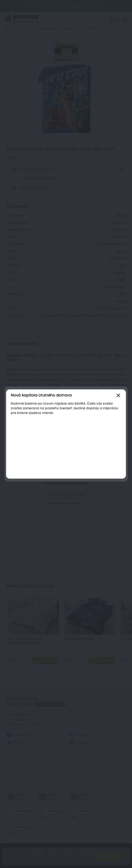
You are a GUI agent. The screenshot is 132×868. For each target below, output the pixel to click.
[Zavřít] (118, 395)
